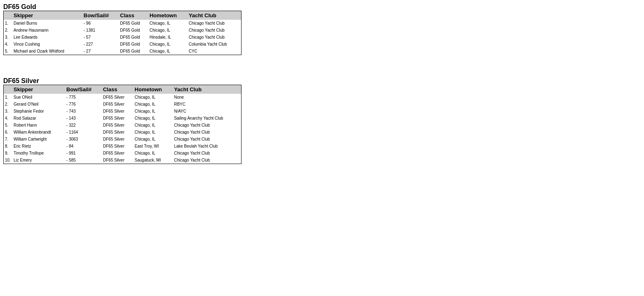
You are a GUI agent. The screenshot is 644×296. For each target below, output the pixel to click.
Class (127, 15)
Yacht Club (202, 15)
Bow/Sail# (96, 15)
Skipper (23, 15)
